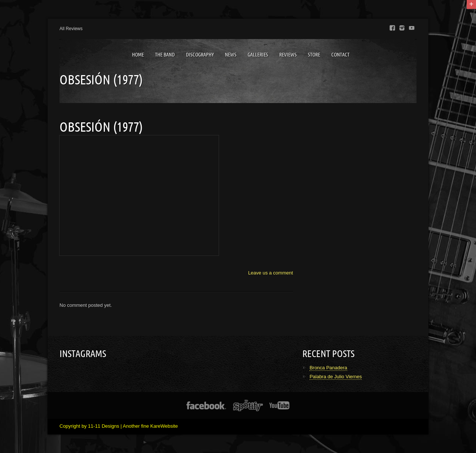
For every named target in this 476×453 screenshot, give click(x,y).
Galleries (258, 55)
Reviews (288, 55)
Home (138, 55)
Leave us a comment (271, 273)
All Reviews (71, 29)
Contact (340, 55)
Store (314, 55)
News (231, 55)
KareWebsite (164, 426)
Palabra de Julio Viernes (336, 377)
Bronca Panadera (328, 368)
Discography (200, 55)
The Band (165, 55)
